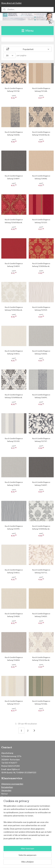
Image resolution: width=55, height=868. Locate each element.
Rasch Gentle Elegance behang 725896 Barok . (41, 527)
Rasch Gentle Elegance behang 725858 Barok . (41, 265)
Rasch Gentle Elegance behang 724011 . (14, 352)
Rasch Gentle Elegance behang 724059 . (14, 265)
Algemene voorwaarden (12, 784)
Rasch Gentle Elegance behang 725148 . (41, 90)
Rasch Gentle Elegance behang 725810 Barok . (14, 309)
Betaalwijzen (7, 787)
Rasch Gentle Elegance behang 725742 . (14, 90)
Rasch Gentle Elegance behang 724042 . (41, 177)
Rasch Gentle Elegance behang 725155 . (41, 221)
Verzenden (6, 790)
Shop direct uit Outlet (11, 3)
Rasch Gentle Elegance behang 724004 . (14, 659)
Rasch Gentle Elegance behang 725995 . (14, 527)
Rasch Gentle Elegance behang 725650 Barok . (14, 221)
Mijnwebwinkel (32, 863)
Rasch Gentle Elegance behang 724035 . (41, 615)
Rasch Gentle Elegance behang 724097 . (14, 177)
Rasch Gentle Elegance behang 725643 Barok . (41, 133)
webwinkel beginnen (45, 858)
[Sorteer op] (28, 49)
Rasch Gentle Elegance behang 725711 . (41, 571)
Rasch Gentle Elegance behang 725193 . (14, 440)
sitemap (29, 858)
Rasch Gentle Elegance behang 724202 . (41, 352)
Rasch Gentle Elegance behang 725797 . (41, 440)
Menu (27, 30)
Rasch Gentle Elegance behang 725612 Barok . (41, 659)
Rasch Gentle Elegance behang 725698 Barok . (14, 396)
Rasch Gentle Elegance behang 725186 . (41, 702)
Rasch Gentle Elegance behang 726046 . (14, 133)
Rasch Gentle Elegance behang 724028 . (14, 615)
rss (35, 858)
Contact (5, 797)
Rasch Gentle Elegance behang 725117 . (14, 702)
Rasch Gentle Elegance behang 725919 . (41, 309)
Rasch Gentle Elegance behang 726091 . (41, 396)
